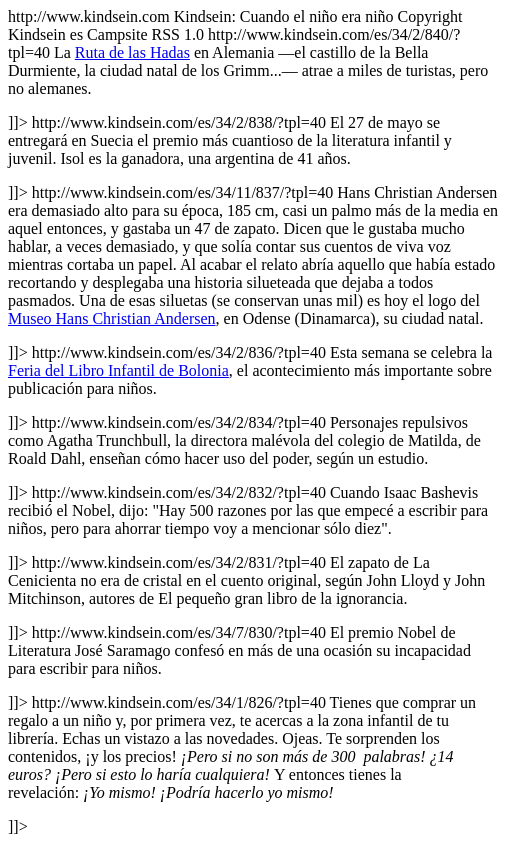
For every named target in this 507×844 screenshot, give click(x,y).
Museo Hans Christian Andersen (112, 318)
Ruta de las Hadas (132, 52)
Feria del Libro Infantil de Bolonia (118, 370)
